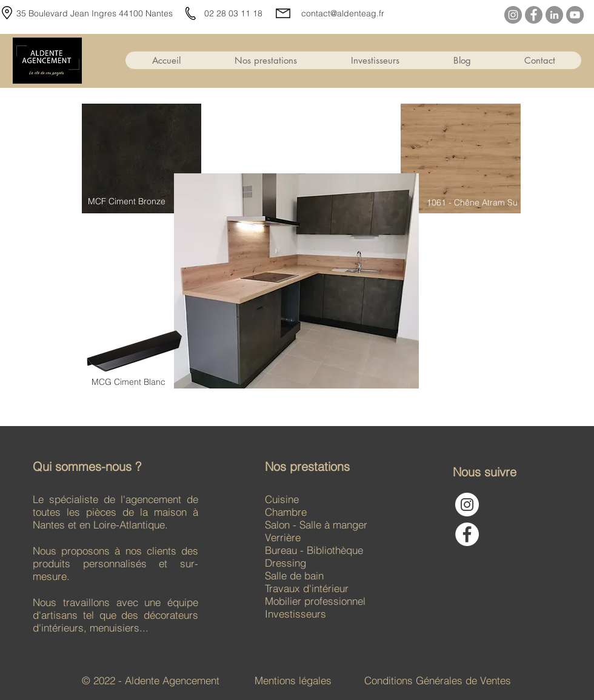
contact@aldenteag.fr (343, 13)
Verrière (284, 537)
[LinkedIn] (554, 15)
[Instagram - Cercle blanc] (467, 505)
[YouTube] (575, 15)
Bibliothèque (335, 550)
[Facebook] (534, 15)
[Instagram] (513, 15)
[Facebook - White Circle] (467, 534)
